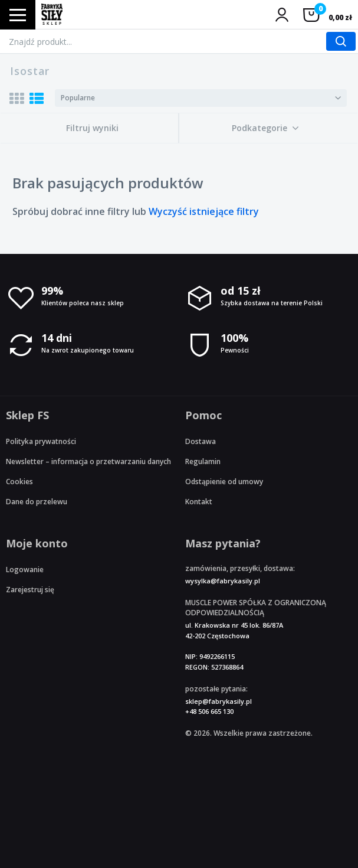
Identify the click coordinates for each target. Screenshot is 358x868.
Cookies (19, 482)
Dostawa (201, 441)
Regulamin (203, 461)
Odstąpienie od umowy (224, 482)
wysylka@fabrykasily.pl (223, 581)
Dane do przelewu (37, 502)
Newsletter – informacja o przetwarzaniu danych (88, 461)
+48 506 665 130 (209, 711)
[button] (266, 128)
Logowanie (25, 570)
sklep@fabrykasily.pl (219, 701)
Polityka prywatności (41, 441)
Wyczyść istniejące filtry (204, 211)
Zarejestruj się (30, 590)
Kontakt (199, 502)
